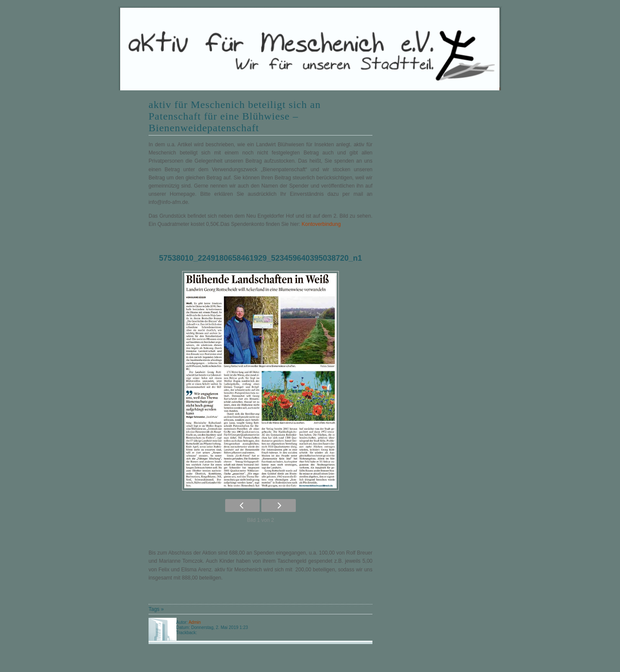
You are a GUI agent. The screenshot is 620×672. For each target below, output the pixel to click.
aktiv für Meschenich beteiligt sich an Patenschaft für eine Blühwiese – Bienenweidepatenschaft (235, 116)
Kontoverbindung (321, 224)
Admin (195, 622)
